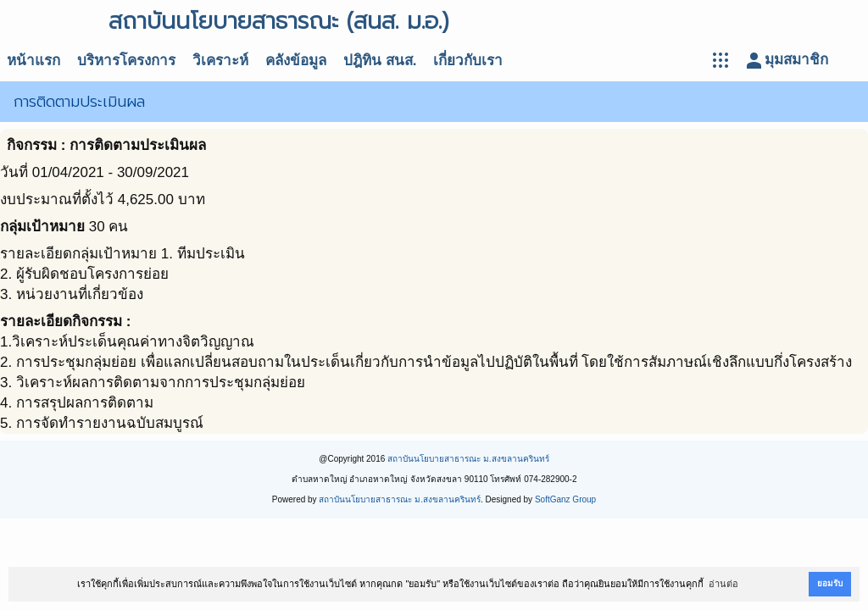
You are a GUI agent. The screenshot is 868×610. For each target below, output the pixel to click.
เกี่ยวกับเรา (468, 61)
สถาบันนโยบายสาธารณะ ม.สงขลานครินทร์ (468, 459)
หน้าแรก (33, 61)
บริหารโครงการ (126, 61)
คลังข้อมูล (296, 61)
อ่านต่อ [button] (723, 584)
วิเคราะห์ (220, 61)
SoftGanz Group (565, 499)
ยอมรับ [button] (830, 583)
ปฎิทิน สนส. (380, 61)
